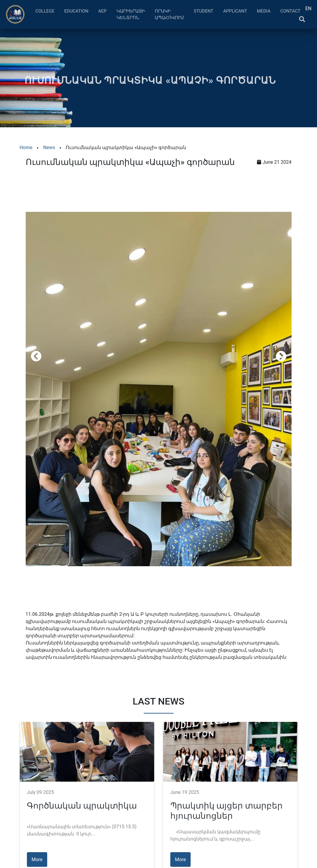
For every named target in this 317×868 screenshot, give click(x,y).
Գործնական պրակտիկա (82, 806)
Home (26, 147)
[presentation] (36, 356)
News (49, 147)
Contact (290, 11)
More (37, 859)
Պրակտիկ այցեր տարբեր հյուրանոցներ (227, 811)
